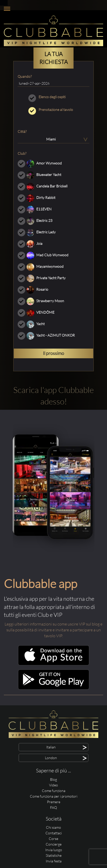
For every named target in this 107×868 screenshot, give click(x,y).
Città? (22, 131)
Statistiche (54, 855)
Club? (22, 153)
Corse (53, 839)
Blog (53, 779)
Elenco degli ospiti (53, 97)
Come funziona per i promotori (54, 796)
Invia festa (54, 861)
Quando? (25, 76)
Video (53, 785)
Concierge (54, 844)
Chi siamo (53, 827)
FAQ (53, 807)
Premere (54, 802)
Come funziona (54, 791)
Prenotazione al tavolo (53, 110)
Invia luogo (54, 850)
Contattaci (54, 833)
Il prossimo (53, 353)
